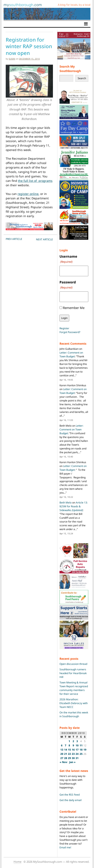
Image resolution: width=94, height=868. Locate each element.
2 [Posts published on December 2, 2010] (73, 741)
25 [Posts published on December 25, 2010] (81, 754)
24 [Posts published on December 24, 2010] (77, 754)
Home (17, 862)
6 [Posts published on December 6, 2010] (62, 745)
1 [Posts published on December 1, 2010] (69, 741)
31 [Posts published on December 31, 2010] (77, 758)
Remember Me (74, 308)
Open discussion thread (73, 664)
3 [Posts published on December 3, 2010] (77, 741)
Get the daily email (70, 800)
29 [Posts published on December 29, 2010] (69, 758)
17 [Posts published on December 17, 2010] (77, 750)
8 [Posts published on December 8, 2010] (69, 745)
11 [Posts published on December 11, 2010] (81, 745)
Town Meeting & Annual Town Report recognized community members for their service (74, 688)
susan (12, 59)
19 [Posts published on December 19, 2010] (85, 750)
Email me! (65, 847)
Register (64, 328)
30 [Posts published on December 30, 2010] (73, 758)
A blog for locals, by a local (74, 5)
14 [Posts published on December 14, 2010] (66, 750)
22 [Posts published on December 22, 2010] (69, 754)
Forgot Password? (70, 332)
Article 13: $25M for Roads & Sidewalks (74, 506)
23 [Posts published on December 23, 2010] (73, 754)
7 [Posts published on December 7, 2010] (66, 745)
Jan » (72, 762)
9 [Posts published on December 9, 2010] (73, 745)
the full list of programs (35, 181)
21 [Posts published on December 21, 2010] (66, 754)
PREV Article (14, 239)
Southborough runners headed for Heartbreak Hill (73, 673)
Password (68, 285)
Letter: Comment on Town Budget (71, 354)
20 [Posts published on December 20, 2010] (62, 754)
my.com (23, 5)
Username (68, 259)
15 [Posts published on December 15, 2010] (69, 750)
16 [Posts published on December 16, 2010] (73, 750)
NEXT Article (44, 239)
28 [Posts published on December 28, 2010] (66, 758)
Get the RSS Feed (70, 795)
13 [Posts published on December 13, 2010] (62, 750)
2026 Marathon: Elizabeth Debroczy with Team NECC (74, 703)
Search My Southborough (70, 69)
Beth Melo (66, 503)
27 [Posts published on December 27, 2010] (62, 758)
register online (28, 194)
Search (82, 78)
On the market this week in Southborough (74, 714)
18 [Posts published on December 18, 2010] (81, 750)
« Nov (64, 762)
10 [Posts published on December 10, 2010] (77, 745)
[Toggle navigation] (86, 24)
